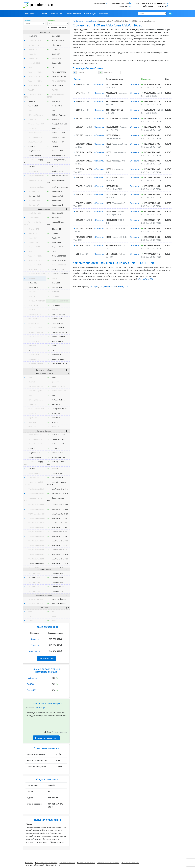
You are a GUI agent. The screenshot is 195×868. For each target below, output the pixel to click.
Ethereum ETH (34, 45)
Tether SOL (32, 292)
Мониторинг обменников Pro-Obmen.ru (39, 865)
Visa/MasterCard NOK (37, 554)
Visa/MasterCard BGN (36, 559)
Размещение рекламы (67, 863)
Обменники (57, 14)
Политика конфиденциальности (108, 863)
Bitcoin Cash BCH (35, 40)
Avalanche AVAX (35, 359)
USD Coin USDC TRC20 (37, 301)
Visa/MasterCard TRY (36, 532)
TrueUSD (32, 310)
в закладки (94, 287)
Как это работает (73, 14)
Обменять (99, 84)
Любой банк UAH (35, 142)
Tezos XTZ (32, 346)
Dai (30, 350)
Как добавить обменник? (86, 863)
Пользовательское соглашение (46, 863)
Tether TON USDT (35, 85)
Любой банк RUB (35, 137)
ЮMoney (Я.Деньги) (36, 115)
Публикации (90, 14)
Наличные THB (34, 591)
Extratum (35, 645)
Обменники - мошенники (130, 863)
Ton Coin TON (33, 106)
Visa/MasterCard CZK (36, 545)
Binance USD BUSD (35, 337)
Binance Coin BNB (35, 314)
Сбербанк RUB (34, 151)
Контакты (103, 14)
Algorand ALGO (34, 341)
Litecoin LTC (33, 50)
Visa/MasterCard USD (36, 176)
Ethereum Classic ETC (36, 332)
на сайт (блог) (122, 287)
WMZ (30, 110)
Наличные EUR (34, 200)
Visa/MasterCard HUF (36, 527)
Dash (30, 67)
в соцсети (103, 287)
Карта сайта (29, 863)
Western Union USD (36, 599)
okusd (31, 616)
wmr (30, 612)
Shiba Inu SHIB (34, 319)
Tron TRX (32, 90)
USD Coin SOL (34, 305)
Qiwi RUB (32, 382)
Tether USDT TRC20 (35, 77)
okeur (31, 621)
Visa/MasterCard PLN (36, 541)
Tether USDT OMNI (35, 328)
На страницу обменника (46, 738)
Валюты (45, 14)
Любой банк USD (35, 133)
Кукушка (35, 639)
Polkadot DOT (34, 355)
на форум (112, 287)
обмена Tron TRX (146, 279)
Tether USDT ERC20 (35, 72)
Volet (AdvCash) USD (36, 124)
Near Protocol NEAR (36, 364)
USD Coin (32, 296)
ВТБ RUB (32, 167)
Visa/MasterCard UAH (37, 187)
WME (30, 377)
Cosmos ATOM (34, 323)
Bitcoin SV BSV (34, 217)
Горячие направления (57, 27)
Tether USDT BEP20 (35, 81)
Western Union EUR (36, 604)
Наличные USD (34, 192)
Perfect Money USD (36, 386)
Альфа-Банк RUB (35, 155)
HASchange (32, 678)
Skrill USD (32, 422)
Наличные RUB (34, 196)
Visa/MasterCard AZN (36, 563)
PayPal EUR (33, 418)
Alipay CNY (33, 128)
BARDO (30, 684)
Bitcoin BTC (33, 36)
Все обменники (46, 659)
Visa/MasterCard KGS (36, 550)
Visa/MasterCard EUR (36, 489)
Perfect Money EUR (35, 391)
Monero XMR (33, 59)
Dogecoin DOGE (34, 63)
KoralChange (35, 651)
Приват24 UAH (34, 473)
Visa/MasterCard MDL (37, 523)
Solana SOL (33, 101)
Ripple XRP (33, 54)
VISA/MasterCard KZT (36, 514)
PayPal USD (33, 119)
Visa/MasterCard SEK (36, 536)
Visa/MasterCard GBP (36, 505)
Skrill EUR (32, 427)
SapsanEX (31, 690)
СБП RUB (32, 146)
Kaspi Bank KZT (34, 171)
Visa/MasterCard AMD (37, 518)
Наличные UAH (34, 205)
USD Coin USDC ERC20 (37, 274)
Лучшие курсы (31, 14)
